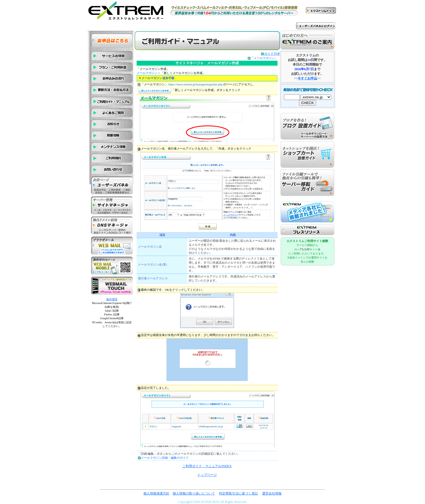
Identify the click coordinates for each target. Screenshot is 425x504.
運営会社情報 (272, 493)
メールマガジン (264, 58)
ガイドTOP (272, 54)
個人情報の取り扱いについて (194, 493)
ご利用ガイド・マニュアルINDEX (207, 466)
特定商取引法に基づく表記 (239, 493)
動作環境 (112, 299)
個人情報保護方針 (156, 493)
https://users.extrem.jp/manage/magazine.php (196, 84)
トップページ (207, 475)
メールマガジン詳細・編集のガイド (165, 458)
